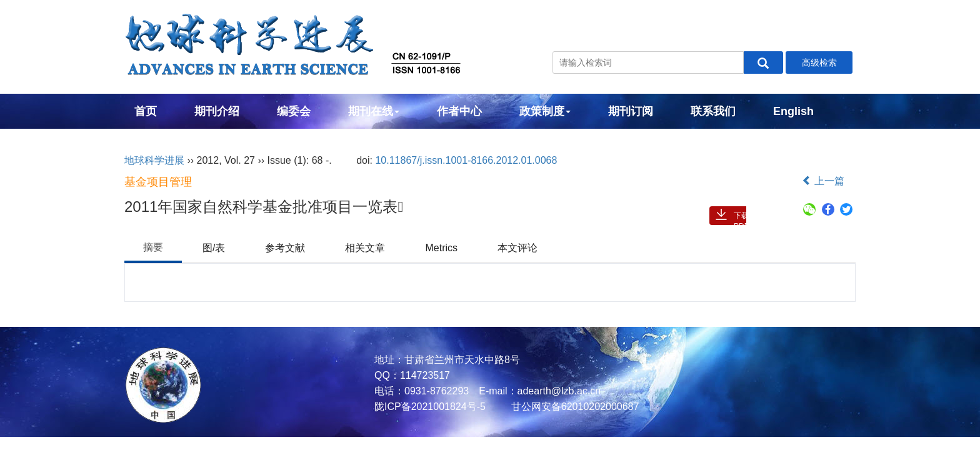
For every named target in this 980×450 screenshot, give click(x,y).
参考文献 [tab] (285, 248)
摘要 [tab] (153, 247)
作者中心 (459, 111)
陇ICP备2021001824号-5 (430, 407)
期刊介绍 (217, 111)
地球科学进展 (154, 160)
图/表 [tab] (214, 248)
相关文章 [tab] (365, 248)
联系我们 (713, 111)
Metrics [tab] (441, 248)
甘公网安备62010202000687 (573, 407)
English (793, 111)
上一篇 (823, 181)
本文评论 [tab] (517, 248)
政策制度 (545, 111)
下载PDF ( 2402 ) (742, 218)
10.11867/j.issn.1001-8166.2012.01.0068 (466, 160)
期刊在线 (374, 111)
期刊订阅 (631, 111)
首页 (146, 111)
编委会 (294, 111)
